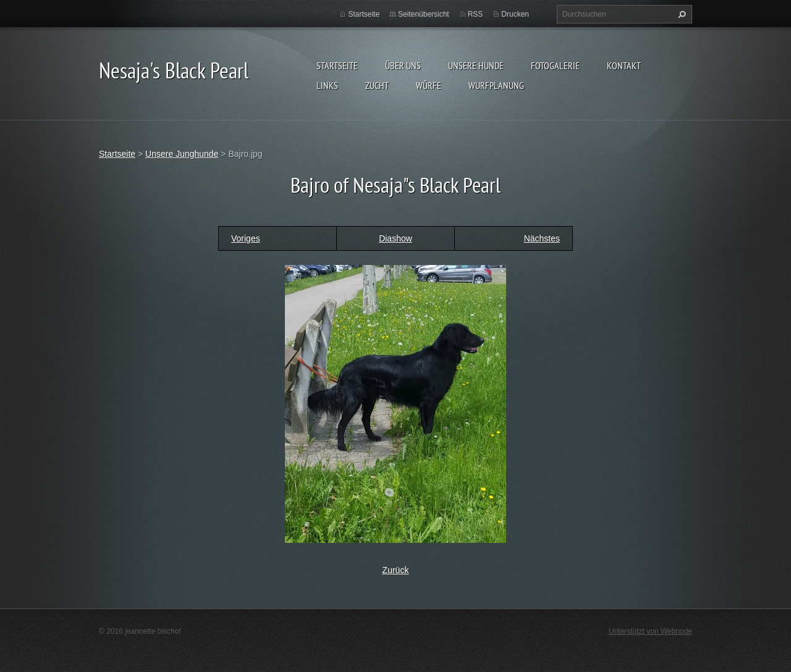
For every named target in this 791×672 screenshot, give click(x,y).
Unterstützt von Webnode (650, 631)
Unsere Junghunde (182, 154)
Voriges (246, 238)
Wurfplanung (496, 85)
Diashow (395, 238)
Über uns (403, 65)
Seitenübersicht (424, 14)
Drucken (515, 14)
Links (327, 85)
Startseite (337, 65)
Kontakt (624, 65)
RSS (476, 14)
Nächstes (542, 238)
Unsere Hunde (476, 65)
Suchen (680, 14)
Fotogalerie (555, 65)
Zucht (377, 85)
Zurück (396, 570)
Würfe (429, 85)
